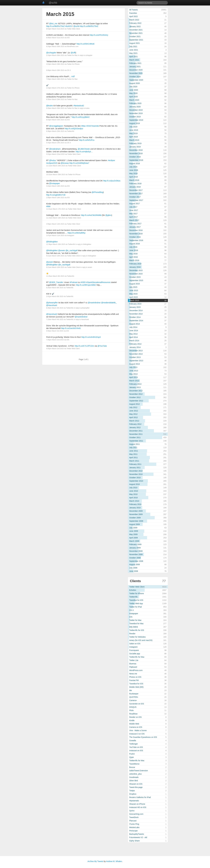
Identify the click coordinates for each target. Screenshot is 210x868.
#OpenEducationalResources (98, 282)
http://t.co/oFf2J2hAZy (99, 35)
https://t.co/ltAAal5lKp (77, 233)
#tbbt (48, 206)
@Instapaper (55, 183)
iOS (68, 38)
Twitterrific (71, 131)
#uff (73, 76)
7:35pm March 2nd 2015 (55, 340)
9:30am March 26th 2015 (55, 99)
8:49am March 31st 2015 (55, 38)
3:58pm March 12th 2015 (55, 224)
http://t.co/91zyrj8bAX (81, 117)
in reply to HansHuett (81, 319)
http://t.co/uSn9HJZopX (91, 337)
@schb (53, 3)
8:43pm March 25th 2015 (55, 120)
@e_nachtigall (71, 250)
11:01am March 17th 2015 (56, 209)
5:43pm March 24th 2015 (55, 143)
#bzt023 (69, 26)
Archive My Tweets (95, 861)
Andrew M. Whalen (114, 861)
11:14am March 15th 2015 (56, 218)
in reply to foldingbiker (83, 244)
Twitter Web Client (73, 29)
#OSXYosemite (93, 126)
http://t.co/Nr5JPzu (87, 140)
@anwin (62, 250)
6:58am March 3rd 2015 (55, 331)
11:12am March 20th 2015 (56, 166)
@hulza (52, 160)
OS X (69, 70)
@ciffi (73, 53)
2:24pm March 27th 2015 (55, 88)
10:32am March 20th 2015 (56, 175)
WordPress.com (73, 47)
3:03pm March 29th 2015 (55, 64)
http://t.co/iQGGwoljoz (74, 129)
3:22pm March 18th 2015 (55, 186)
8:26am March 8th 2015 (55, 288)
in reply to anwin (86, 267)
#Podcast (74, 282)
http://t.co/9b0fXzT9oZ (55, 26)
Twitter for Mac (72, 55)
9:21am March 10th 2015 (55, 256)
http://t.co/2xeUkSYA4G (71, 328)
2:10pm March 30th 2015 (55, 55)
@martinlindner (94, 303)
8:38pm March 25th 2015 (55, 131)
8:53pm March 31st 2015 (55, 29)
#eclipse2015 (52, 163)
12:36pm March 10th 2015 (56, 244)
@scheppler (51, 53)
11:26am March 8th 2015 (55, 276)
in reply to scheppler (85, 55)
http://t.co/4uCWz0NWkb (91, 215)
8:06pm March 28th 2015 (55, 70)
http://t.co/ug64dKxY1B (56, 195)
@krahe (49, 106)
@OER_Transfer (56, 282)
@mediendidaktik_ (109, 303)
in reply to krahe (84, 108)
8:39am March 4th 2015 (55, 308)
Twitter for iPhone (73, 64)
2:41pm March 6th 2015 (55, 296)
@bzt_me (53, 24)
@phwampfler (52, 303)
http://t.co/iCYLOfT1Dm (84, 346)
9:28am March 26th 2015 (55, 108)
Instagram (71, 236)
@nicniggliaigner (56, 126)
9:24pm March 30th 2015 (55, 47)
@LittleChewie (84, 149)
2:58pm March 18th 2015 (55, 198)
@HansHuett (52, 305)
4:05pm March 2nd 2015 (55, 349)
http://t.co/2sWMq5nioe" (79, 163)
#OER (83, 282)
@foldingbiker (52, 242)
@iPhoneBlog (97, 192)
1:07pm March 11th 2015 (55, 236)
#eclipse (111, 160)
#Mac (83, 126)
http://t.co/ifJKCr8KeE (86, 44)
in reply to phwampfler (82, 308)
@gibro (108, 215)
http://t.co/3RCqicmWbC (86, 285)
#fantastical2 (79, 106)
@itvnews (65, 163)
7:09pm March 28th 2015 (55, 79)
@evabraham (55, 149)
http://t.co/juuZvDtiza (112, 181)
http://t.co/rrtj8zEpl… (84, 152)
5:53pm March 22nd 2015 (55, 154)
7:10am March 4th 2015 (55, 319)
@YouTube (102, 346)
